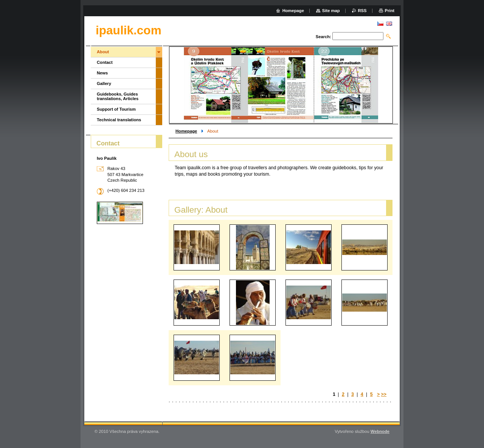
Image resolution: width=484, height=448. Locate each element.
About (103, 52)
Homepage (186, 131)
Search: (323, 37)
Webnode (380, 431)
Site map (331, 11)
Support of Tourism (116, 109)
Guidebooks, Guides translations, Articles (118, 96)
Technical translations (119, 120)
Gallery (104, 83)
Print (390, 11)
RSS (362, 11)
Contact (105, 62)
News (102, 73)
